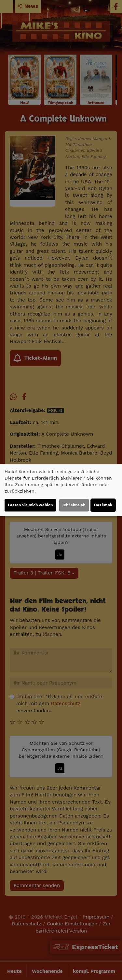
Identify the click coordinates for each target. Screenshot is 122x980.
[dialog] (61, 490)
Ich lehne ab (74, 505)
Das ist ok (103, 505)
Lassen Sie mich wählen (30, 505)
